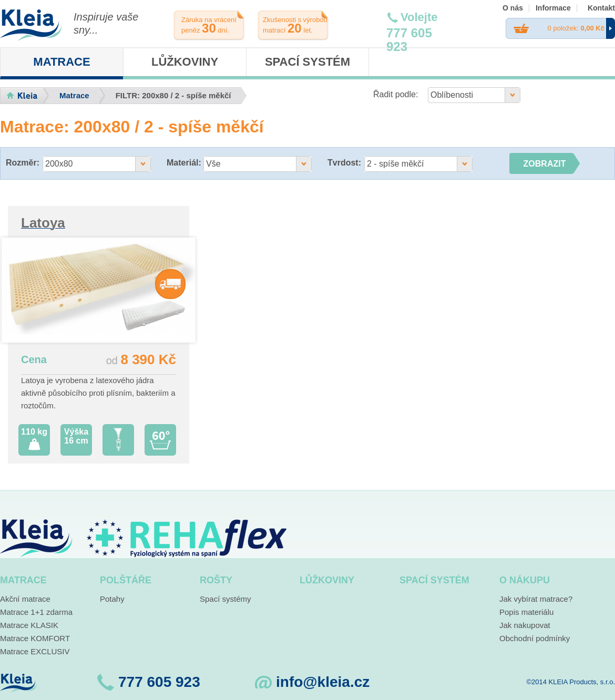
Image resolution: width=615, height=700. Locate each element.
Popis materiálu (526, 612)
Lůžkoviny (185, 62)
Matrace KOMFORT (35, 638)
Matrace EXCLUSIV (35, 651)
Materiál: (184, 163)
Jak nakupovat (525, 625)
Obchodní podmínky (535, 638)
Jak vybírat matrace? (536, 599)
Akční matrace (25, 599)
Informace (553, 8)
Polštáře (126, 580)
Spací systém (307, 62)
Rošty (216, 580)
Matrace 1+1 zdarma (36, 612)
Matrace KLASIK (29, 625)
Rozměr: (23, 163)
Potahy (112, 599)
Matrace (61, 62)
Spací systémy (225, 599)
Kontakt (601, 8)
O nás (513, 8)
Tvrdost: (344, 163)
